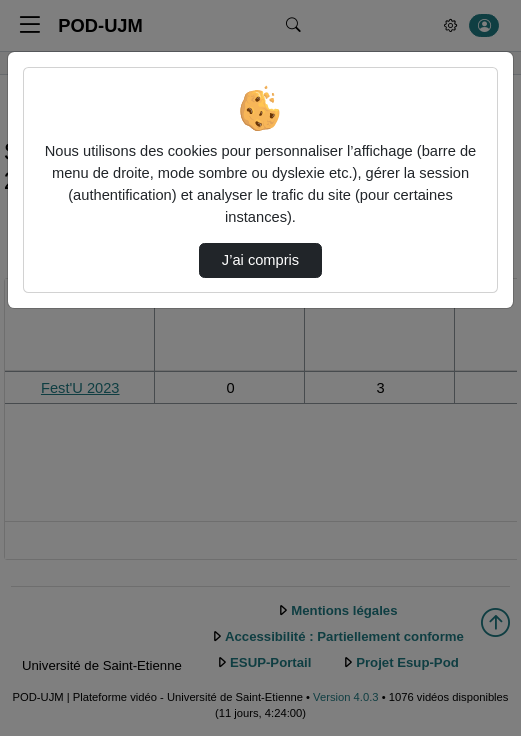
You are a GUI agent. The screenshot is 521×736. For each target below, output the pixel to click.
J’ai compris (260, 260)
